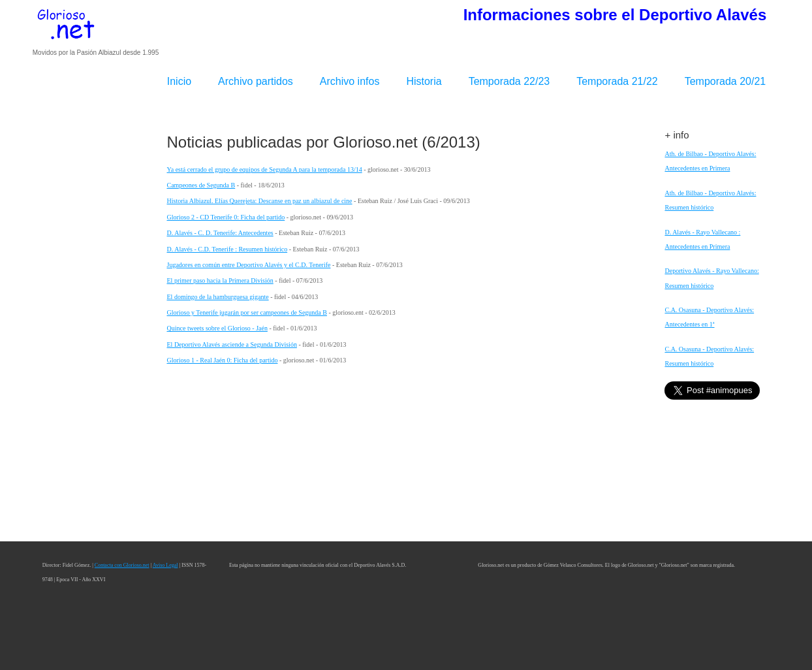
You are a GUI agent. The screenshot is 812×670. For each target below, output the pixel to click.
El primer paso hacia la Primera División (220, 280)
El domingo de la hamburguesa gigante (218, 297)
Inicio (179, 81)
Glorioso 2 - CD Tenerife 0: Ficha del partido (226, 217)
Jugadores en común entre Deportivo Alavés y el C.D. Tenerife (249, 265)
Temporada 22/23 (509, 81)
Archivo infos (350, 81)
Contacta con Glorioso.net (122, 565)
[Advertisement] (95, 319)
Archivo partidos (256, 81)
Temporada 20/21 (726, 81)
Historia (424, 81)
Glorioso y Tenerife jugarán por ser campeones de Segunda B (247, 312)
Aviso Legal (165, 565)
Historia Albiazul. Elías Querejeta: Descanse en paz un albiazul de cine (260, 201)
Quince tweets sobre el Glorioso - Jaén (217, 328)
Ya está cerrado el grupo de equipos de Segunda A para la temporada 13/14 (265, 169)
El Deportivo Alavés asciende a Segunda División (232, 344)
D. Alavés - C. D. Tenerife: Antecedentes (220, 233)
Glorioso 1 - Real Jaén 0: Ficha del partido (223, 360)
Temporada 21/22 (617, 81)
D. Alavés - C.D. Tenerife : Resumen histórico (227, 249)
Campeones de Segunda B (201, 185)
